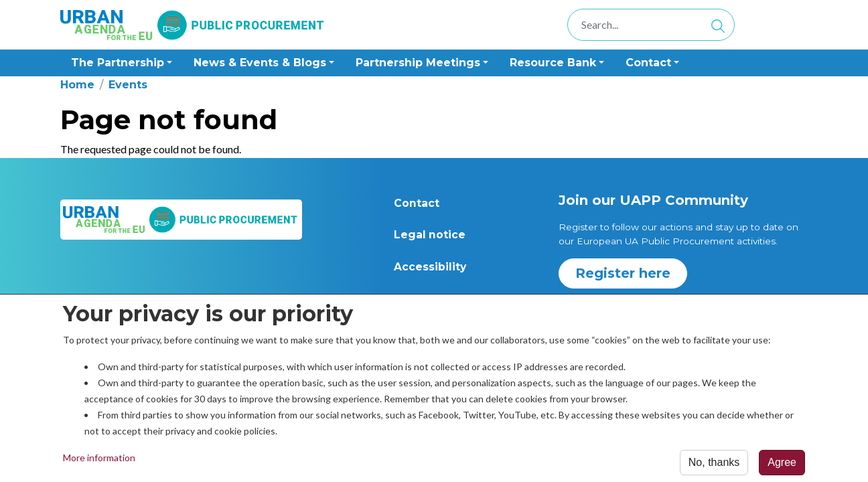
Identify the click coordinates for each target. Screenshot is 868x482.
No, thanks (714, 466)
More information (99, 461)
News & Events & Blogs (260, 63)
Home (77, 85)
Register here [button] (623, 273)
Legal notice (430, 235)
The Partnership (118, 63)
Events (128, 85)
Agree (782, 466)
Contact (417, 203)
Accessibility (430, 267)
